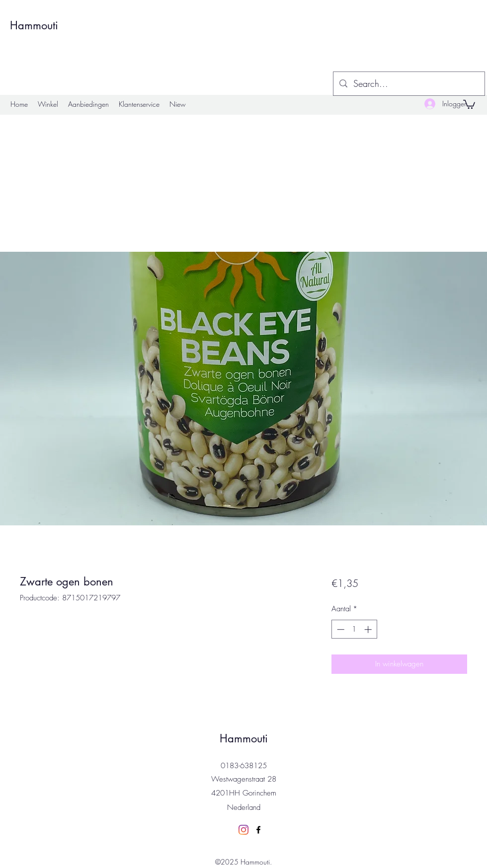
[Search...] (408, 84)
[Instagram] (243, 830)
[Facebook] (258, 830)
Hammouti (34, 25)
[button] (469, 104)
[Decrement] (340, 629)
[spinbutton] (354, 629)
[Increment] (369, 629)
